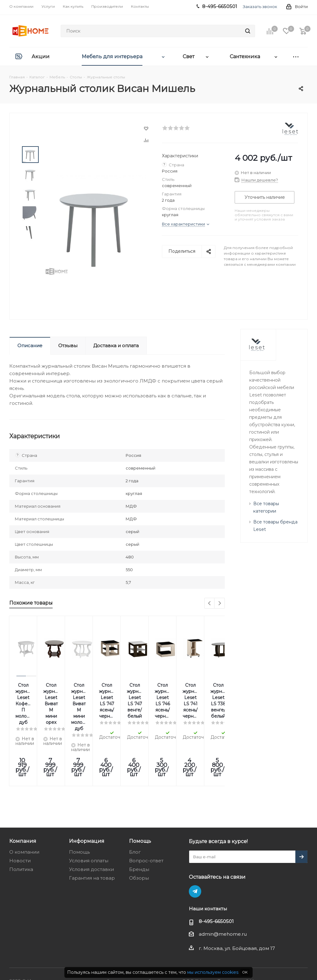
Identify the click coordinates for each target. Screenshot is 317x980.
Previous (210, 604)
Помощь (79, 802)
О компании (24, 802)
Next (220, 604)
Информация (87, 791)
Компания (23, 791)
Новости (20, 811)
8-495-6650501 (216, 872)
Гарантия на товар (92, 828)
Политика (21, 820)
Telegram (195, 842)
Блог (135, 802)
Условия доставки (91, 820)
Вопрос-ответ (146, 811)
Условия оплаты (89, 811)
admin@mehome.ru (223, 884)
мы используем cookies (213, 972)
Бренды (139, 820)
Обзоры (139, 828)
